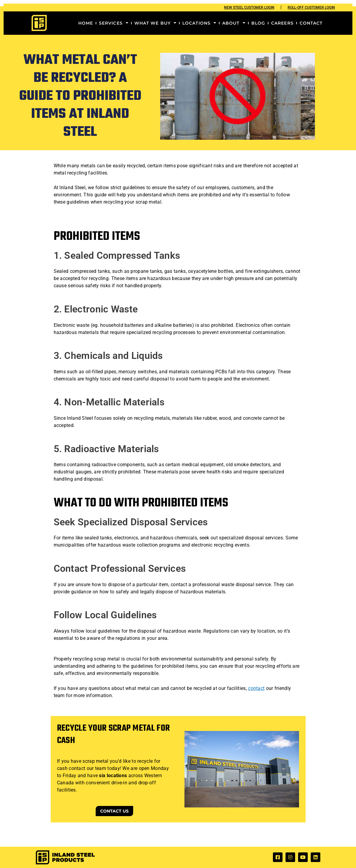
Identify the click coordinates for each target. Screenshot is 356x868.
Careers (282, 23)
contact (256, 688)
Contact (311, 23)
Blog (258, 23)
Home (86, 23)
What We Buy (155, 23)
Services (114, 23)
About (234, 23)
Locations (199, 23)
